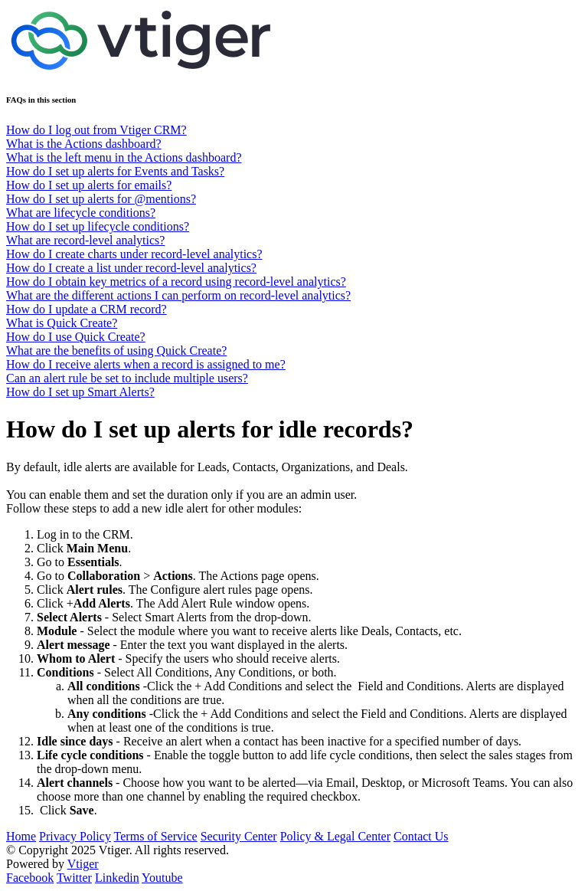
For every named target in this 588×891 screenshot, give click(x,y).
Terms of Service (156, 836)
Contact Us (421, 836)
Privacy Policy (75, 836)
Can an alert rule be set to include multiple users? (127, 378)
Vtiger (83, 864)
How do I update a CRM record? (87, 309)
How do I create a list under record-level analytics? (131, 268)
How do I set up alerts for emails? (89, 185)
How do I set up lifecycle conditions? (98, 226)
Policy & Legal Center (335, 836)
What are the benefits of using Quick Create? (116, 351)
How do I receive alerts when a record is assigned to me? (146, 364)
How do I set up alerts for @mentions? (101, 199)
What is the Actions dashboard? (84, 144)
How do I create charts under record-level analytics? (134, 254)
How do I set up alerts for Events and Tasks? (115, 171)
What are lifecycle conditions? (81, 213)
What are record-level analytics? (85, 240)
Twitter (74, 878)
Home (21, 836)
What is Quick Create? (62, 323)
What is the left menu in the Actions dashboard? (124, 157)
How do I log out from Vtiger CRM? (96, 130)
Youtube (162, 878)
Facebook (30, 878)
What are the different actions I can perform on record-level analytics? (178, 295)
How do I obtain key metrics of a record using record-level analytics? (176, 282)
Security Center (239, 836)
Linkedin (117, 878)
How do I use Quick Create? (76, 337)
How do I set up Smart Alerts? (80, 392)
